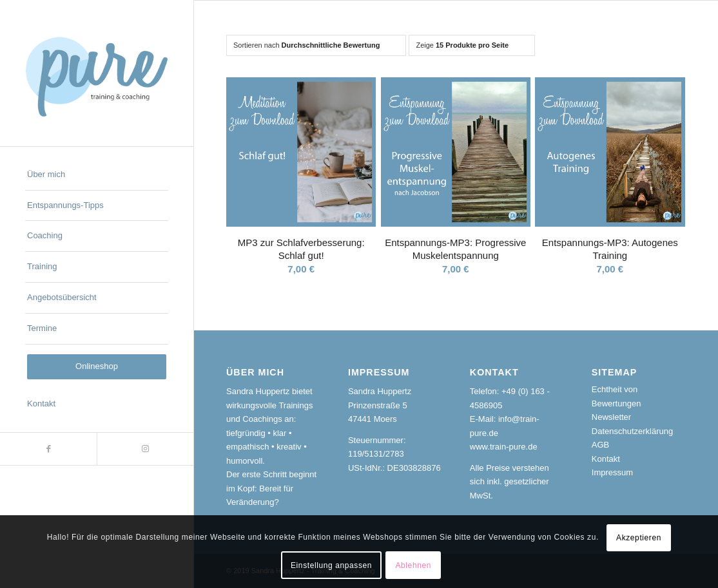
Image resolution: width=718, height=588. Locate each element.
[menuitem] (97, 175)
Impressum (612, 472)
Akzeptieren (639, 538)
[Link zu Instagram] (145, 449)
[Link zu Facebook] (48, 449)
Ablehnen (413, 565)
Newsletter (611, 417)
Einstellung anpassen (331, 565)
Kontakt (606, 459)
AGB (600, 445)
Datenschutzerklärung (632, 431)
